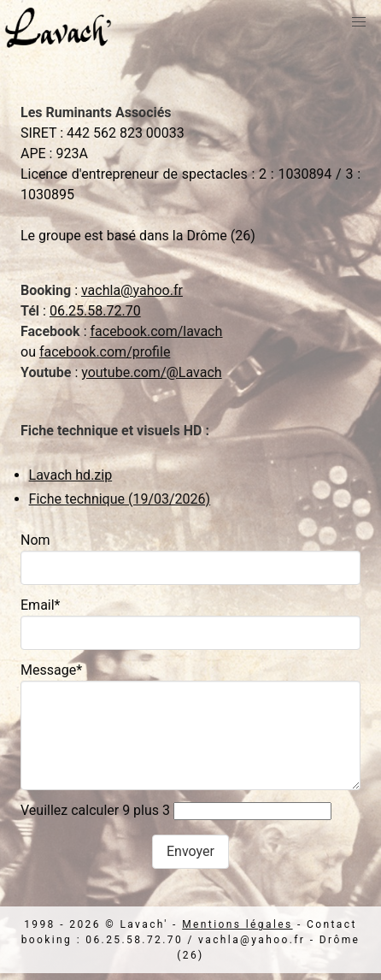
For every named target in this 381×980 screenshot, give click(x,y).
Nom (35, 540)
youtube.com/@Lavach (151, 372)
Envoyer (190, 851)
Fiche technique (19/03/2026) (120, 499)
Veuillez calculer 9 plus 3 (95, 810)
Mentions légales (237, 924)
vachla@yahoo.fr (132, 290)
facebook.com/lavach (156, 331)
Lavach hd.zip (71, 475)
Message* (51, 670)
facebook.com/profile (105, 352)
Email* (41, 605)
